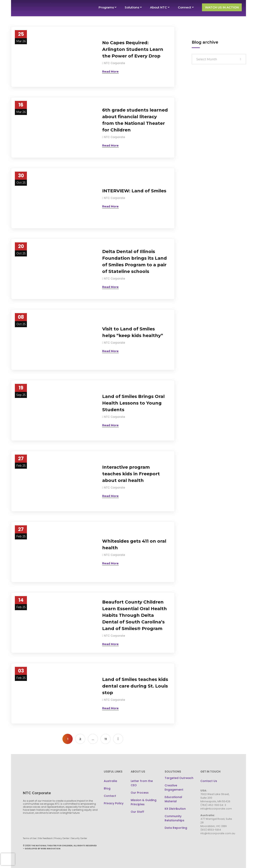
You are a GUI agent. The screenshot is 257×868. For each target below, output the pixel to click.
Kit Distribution (175, 809)
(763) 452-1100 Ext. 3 (213, 805)
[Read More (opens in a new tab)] (110, 72)
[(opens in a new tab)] (54, 57)
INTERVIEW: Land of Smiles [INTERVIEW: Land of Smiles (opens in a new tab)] (134, 191)
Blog (107, 788)
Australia (110, 781)
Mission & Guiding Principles (144, 802)
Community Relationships (174, 818)
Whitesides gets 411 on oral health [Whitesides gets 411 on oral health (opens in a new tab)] (134, 544)
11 (106, 739)
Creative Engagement (174, 788)
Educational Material (173, 799)
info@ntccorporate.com (216, 809)
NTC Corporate (115, 63)
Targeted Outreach (179, 778)
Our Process (140, 793)
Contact (110, 796)
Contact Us (209, 781)
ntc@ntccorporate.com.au (218, 833)
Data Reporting (176, 828)
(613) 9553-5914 (211, 830)
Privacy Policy (114, 803)
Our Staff (137, 812)
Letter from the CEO (142, 783)
